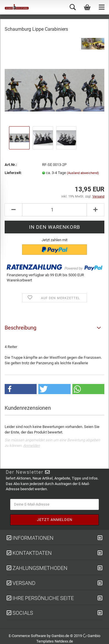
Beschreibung (20, 328)
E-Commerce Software (27, 636)
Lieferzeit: (13, 173)
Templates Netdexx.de (55, 641)
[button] (21, 389)
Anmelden (32, 446)
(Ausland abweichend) (83, 173)
